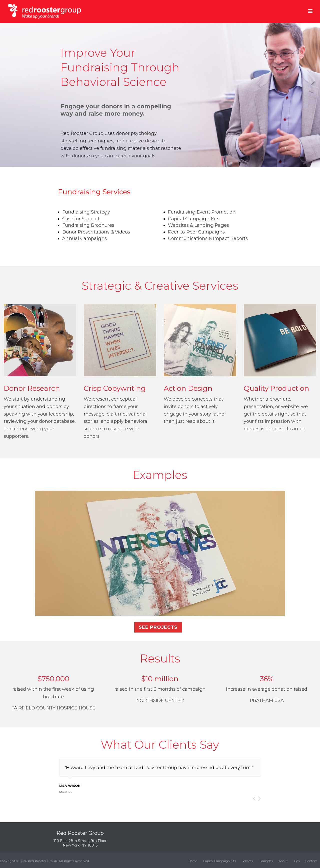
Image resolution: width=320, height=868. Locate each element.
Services (247, 861)
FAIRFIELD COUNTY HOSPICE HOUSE (53, 708)
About (283, 861)
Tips (297, 861)
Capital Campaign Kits (219, 861)
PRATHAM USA (267, 700)
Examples (266, 861)
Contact (311, 861)
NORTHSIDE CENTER (160, 700)
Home (193, 861)
